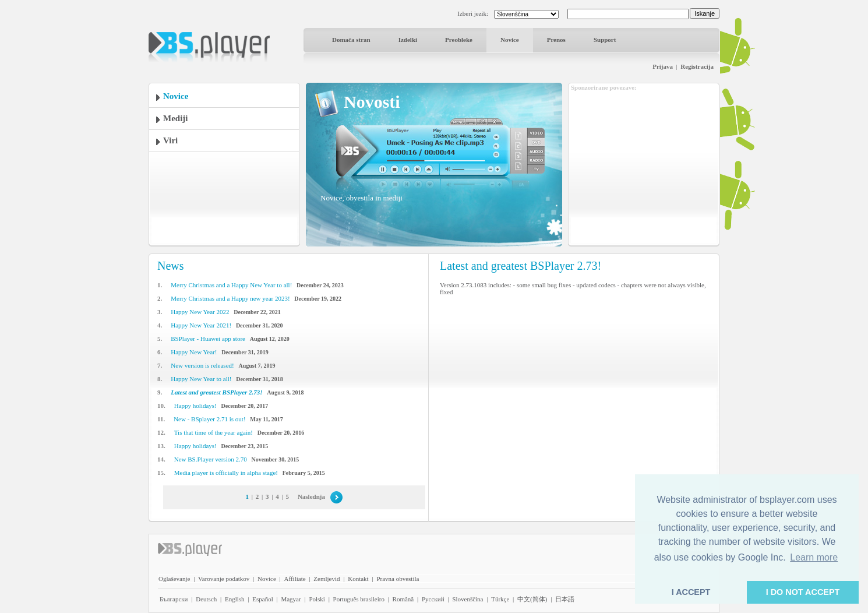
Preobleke (459, 40)
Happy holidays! (195, 406)
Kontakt (358, 579)
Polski (317, 599)
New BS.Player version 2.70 (211, 459)
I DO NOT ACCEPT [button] (803, 592)
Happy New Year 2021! (201, 325)
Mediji (176, 118)
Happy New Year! (194, 352)
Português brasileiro (359, 599)
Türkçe (500, 599)
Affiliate (295, 579)
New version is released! (202, 365)
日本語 (565, 599)
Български (174, 599)
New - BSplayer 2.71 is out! (209, 419)
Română (403, 599)
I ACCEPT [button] (691, 592)
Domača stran (351, 40)
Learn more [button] (814, 557)
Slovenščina (467, 599)
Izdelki (408, 40)
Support (605, 40)
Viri (170, 140)
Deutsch (206, 599)
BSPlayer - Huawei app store (208, 339)
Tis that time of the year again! (214, 432)
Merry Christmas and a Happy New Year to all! (231, 285)
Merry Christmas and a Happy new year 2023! (230, 298)
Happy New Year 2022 (200, 312)
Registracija (697, 66)
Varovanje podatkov (224, 579)
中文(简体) (532, 599)
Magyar (291, 599)
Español (262, 599)
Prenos (556, 40)
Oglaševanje (174, 579)
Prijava (663, 66)
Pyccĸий (433, 599)
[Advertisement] (644, 165)
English (235, 599)
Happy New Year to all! (201, 379)
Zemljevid (327, 579)
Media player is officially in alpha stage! (226, 473)
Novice (510, 40)
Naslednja (311, 496)
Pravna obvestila (398, 579)
